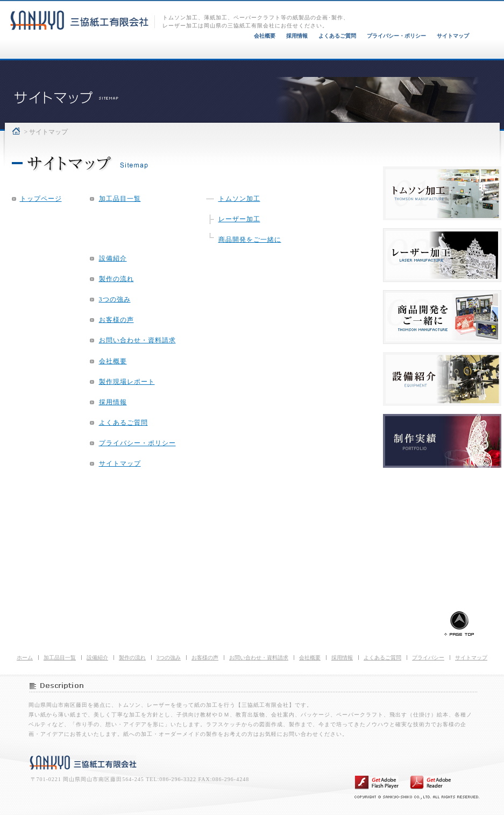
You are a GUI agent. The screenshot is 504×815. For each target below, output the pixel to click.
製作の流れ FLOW (212, 58)
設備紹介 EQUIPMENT (129, 58)
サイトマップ (453, 36)
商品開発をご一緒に (250, 240)
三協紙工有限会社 (83, 763)
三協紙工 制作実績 (442, 441)
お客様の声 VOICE (376, 58)
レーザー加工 (239, 219)
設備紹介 (113, 258)
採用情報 (297, 36)
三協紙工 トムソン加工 (442, 193)
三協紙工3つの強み (294, 58)
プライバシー (428, 658)
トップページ (41, 199)
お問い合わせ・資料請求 (137, 340)
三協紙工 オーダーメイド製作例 (442, 317)
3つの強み (115, 299)
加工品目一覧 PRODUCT (44, 58)
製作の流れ (116, 279)
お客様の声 (116, 320)
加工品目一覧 (120, 199)
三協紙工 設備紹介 (442, 379)
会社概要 (265, 36)
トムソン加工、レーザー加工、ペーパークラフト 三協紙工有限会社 (83, 15)
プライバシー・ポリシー (396, 36)
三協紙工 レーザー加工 (442, 255)
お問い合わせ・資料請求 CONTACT (460, 58)
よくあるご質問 (337, 36)
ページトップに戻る (459, 622)
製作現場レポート (127, 382)
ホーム (16, 131)
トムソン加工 (239, 199)
